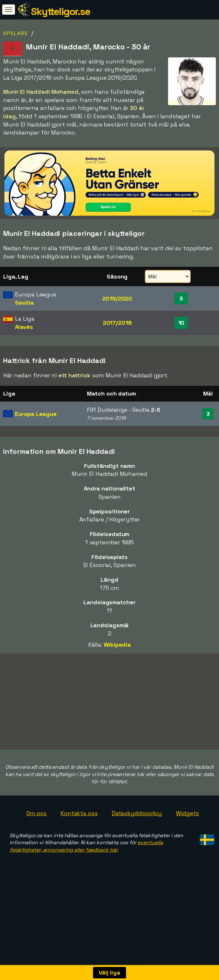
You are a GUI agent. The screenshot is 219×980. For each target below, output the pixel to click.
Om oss (36, 835)
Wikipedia (117, 645)
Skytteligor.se (60, 11)
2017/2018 (117, 323)
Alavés (24, 327)
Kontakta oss (79, 835)
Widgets (187, 835)
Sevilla (24, 303)
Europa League (36, 414)
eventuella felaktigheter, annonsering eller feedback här (86, 867)
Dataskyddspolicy (137, 835)
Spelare (16, 33)
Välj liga (109, 973)
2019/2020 (117, 298)
